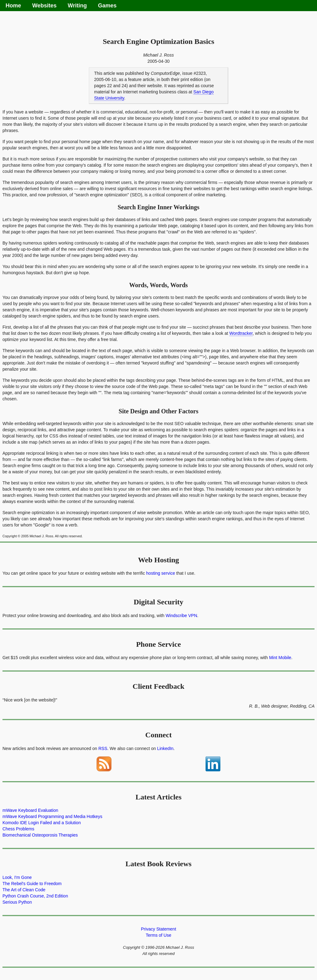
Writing (77, 6)
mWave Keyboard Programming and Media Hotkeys (52, 816)
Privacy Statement (158, 929)
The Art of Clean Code (24, 890)
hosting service (161, 573)
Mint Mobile (280, 658)
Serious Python (17, 902)
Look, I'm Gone (17, 877)
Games (107, 6)
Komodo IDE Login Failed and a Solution (42, 823)
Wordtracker (241, 333)
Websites (44, 6)
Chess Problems (18, 829)
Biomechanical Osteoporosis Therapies (40, 835)
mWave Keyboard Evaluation (30, 810)
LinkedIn (165, 748)
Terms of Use (158, 935)
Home (13, 6)
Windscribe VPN (181, 616)
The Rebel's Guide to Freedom (32, 884)
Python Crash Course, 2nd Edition (35, 896)
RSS (103, 748)
